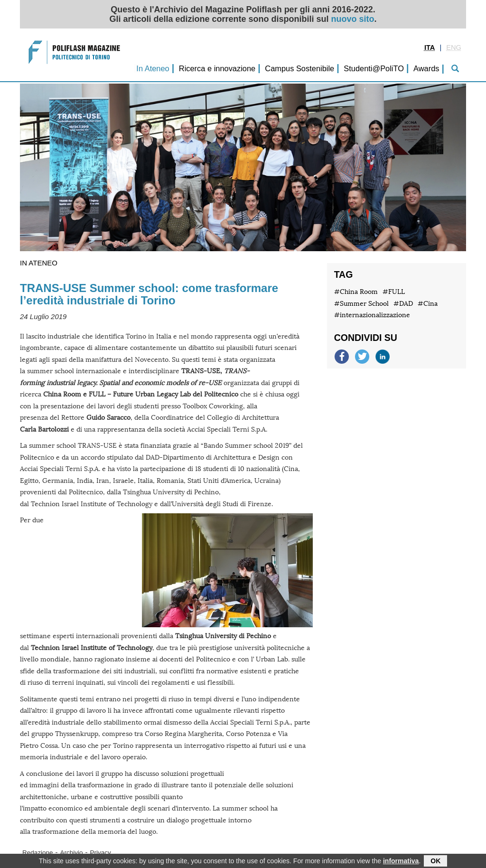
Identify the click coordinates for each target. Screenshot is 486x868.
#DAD (403, 304)
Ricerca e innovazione (217, 68)
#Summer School (361, 304)
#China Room (356, 292)
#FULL (394, 292)
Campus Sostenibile (299, 68)
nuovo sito (353, 19)
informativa (401, 862)
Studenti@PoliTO (374, 68)
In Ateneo (153, 68)
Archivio (72, 853)
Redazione (38, 853)
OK (435, 862)
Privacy (101, 853)
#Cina (428, 304)
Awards (426, 68)
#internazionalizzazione (372, 315)
